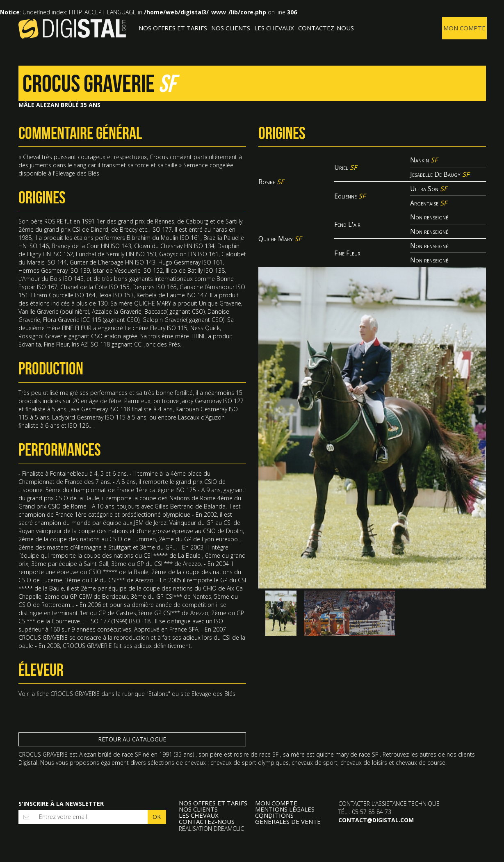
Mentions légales (285, 809)
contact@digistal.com (376, 820)
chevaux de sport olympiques (250, 763)
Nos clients (231, 28)
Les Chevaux (274, 28)
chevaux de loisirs (364, 763)
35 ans (184, 754)
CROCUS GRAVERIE (75, 694)
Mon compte (464, 28)
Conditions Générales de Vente (288, 819)
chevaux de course (421, 763)
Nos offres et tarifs (173, 28)
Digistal (72, 29)
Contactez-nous (326, 28)
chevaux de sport (315, 763)
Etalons (158, 694)
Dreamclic (229, 829)
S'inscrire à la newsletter (61, 804)
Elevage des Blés (213, 694)
